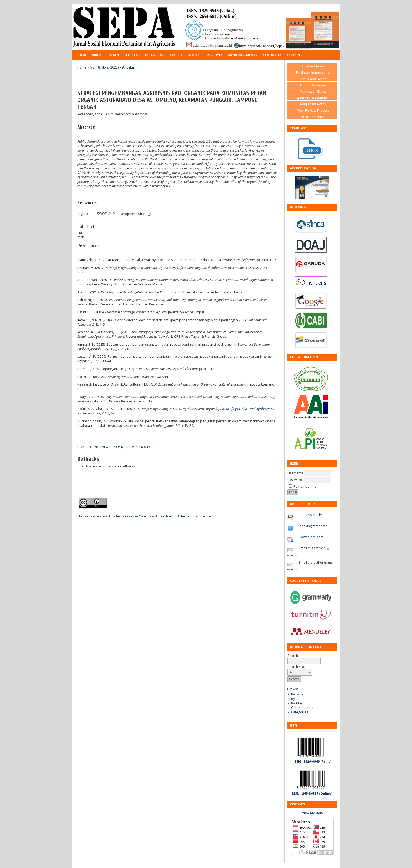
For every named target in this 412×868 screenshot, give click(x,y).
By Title (297, 703)
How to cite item (311, 537)
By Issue (297, 694)
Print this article (310, 515)
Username (295, 473)
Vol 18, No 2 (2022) (104, 67)
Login (114, 55)
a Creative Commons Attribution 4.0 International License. (167, 516)
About (98, 55)
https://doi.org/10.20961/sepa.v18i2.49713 (117, 447)
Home (82, 55)
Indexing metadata (313, 526)
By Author (298, 699)
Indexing (295, 55)
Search (176, 55)
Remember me (305, 487)
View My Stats (312, 813)
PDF (80, 233)
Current (195, 55)
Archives (215, 55)
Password (295, 480)
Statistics (272, 55)
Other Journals (302, 708)
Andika (128, 67)
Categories (300, 712)
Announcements (243, 55)
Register (132, 55)
